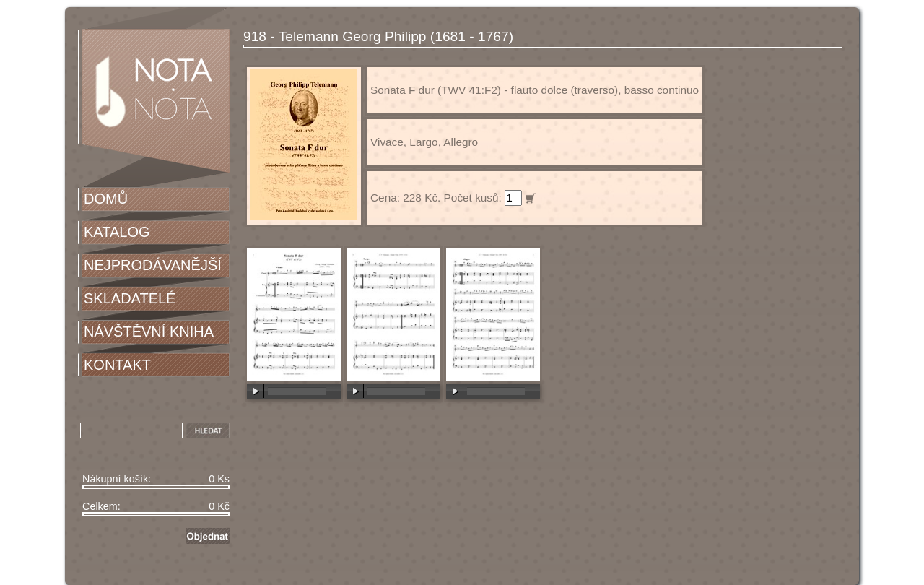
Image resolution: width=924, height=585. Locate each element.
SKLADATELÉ (130, 298)
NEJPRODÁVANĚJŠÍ (153, 265)
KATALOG (117, 232)
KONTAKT (117, 365)
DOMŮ (106, 199)
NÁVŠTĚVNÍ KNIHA (149, 331)
